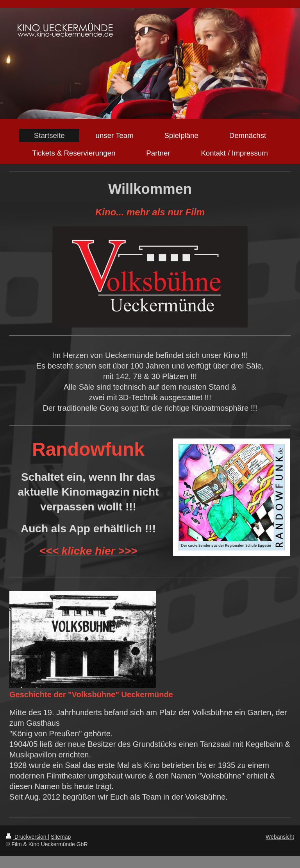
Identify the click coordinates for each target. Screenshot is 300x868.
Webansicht (280, 837)
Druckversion (27, 837)
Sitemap (61, 837)
